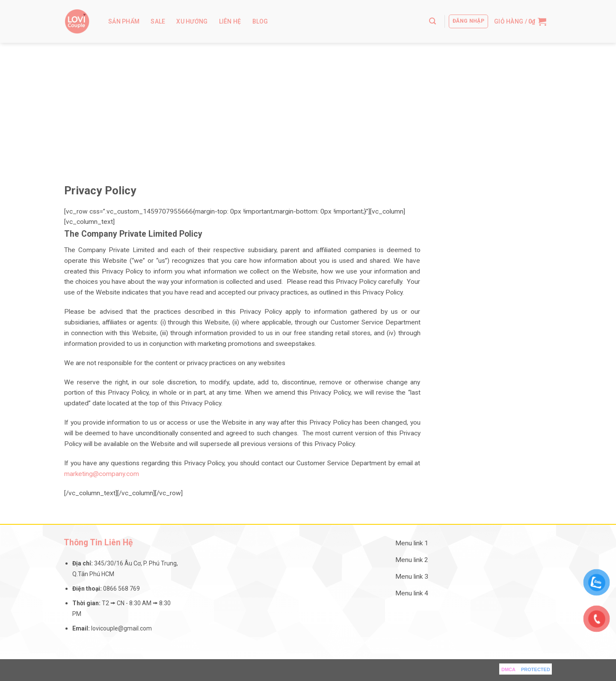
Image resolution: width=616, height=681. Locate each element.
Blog (260, 21)
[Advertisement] (308, 107)
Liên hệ (230, 21)
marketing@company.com (102, 474)
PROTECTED (536, 669)
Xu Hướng (192, 21)
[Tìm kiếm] (432, 21)
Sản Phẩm (124, 21)
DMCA (508, 669)
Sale (158, 21)
